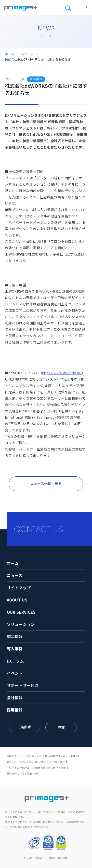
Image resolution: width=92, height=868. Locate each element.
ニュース (27, 54)
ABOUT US (17, 600)
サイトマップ (19, 588)
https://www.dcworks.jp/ (62, 373)
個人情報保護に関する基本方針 (63, 756)
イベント (15, 673)
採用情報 (15, 710)
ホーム (9, 54)
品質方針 (12, 762)
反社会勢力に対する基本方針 (23, 773)
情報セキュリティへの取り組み (24, 756)
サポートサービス (23, 685)
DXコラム (15, 661)
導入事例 (15, 649)
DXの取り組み (57, 762)
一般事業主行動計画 (18, 767)
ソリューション (21, 624)
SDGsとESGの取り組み (33, 762)
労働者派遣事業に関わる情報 (49, 767)
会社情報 (15, 697)
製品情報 (15, 636)
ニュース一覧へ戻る (46, 483)
